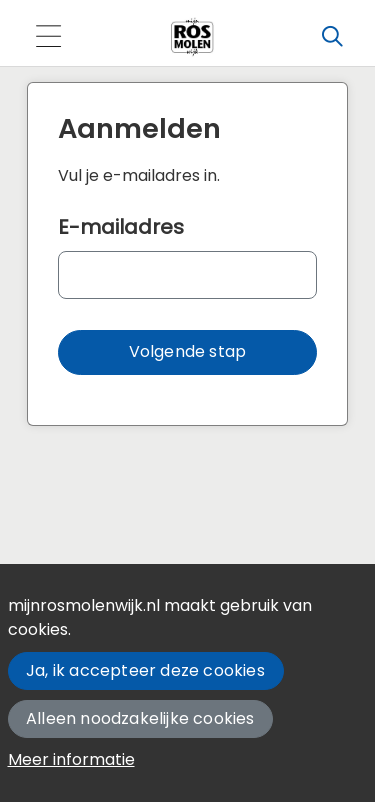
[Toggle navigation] (48, 37)
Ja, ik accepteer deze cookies (145, 670)
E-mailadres (121, 227)
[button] (187, 352)
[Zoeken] (332, 37)
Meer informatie (71, 759)
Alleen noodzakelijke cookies (140, 718)
